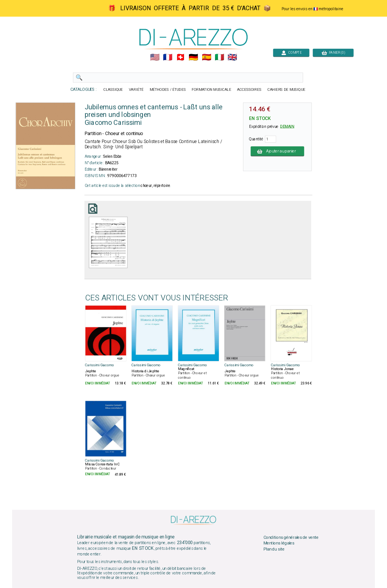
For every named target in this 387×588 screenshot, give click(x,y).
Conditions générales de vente (291, 537)
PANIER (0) (333, 52)
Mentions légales (279, 543)
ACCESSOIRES (249, 90)
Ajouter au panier (277, 151)
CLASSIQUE (113, 90)
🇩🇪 (193, 58)
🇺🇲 (155, 58)
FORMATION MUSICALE (211, 90)
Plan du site (274, 549)
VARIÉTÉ (136, 90)
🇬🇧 (232, 58)
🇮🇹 (219, 58)
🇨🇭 (180, 58)
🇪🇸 (207, 58)
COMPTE (291, 52)
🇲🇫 (168, 58)
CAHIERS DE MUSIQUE (286, 90)
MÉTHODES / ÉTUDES (168, 90)
